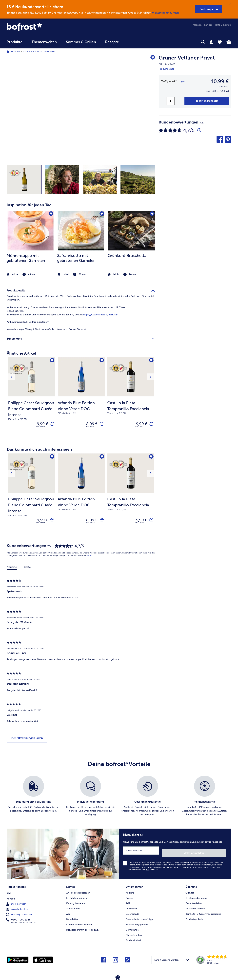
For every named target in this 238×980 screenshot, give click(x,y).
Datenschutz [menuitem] (132, 913)
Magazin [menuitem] (197, 25)
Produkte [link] (14, 42)
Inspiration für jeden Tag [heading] (29, 205)
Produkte (16, 51)
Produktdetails (166, 69)
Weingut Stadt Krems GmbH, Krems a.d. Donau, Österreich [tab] (47, 329)
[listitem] (30, 244)
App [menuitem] (68, 913)
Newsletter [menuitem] (72, 918)
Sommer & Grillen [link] (81, 42)
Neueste (12, 570)
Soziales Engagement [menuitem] (137, 924)
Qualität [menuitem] (190, 892)
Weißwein (49, 51)
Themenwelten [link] (44, 42)
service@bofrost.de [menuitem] (19, 913)
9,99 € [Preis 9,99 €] (40, 424)
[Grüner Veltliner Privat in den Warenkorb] (207, 101)
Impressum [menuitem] (132, 908)
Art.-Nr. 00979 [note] (167, 64)
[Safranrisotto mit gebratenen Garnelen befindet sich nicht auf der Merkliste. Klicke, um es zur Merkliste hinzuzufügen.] (101, 214)
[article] (81, 237)
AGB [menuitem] (128, 902)
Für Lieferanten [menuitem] (134, 934)
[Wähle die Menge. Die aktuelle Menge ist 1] (170, 101)
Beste (27, 570)
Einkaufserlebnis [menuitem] (194, 902)
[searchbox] (130, 42)
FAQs (89, 558)
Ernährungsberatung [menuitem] (196, 897)
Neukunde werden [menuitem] (195, 908)
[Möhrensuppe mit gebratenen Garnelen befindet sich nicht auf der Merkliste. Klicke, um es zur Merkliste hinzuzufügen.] (51, 214)
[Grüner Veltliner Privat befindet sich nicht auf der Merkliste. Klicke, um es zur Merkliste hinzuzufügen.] (151, 58)
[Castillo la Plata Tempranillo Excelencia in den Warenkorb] (150, 425)
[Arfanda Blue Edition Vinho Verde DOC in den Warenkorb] (101, 425)
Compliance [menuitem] (132, 929)
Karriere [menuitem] (208, 25)
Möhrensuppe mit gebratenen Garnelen (26, 258)
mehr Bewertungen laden (27, 741)
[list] (119, 799)
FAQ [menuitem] (9, 892)
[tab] (211, 42)
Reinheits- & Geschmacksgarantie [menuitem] (203, 913)
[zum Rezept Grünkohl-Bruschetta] (132, 231)
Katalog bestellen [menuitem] (76, 902)
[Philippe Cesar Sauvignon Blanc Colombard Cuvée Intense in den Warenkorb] (51, 425)
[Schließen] (230, 4)
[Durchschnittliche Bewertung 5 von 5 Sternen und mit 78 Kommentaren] (199, 130)
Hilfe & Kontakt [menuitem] (223, 25)
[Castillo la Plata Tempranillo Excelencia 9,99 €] (131, 399)
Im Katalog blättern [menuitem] (77, 897)
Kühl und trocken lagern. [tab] (28, 322)
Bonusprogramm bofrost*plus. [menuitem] (82, 929)
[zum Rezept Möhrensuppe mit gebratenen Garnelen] (30, 231)
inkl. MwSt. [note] (41, 428)
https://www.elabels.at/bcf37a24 (101, 315)
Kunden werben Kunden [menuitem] (79, 924)
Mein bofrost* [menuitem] (16, 902)
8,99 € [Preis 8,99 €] (89, 424)
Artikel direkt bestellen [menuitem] (78, 892)
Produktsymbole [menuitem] (194, 918)
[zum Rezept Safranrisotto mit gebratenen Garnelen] (81, 231)
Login (182, 81)
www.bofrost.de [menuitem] (18, 908)
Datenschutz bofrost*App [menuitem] (139, 918)
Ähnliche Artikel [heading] (21, 353)
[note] (30, 275)
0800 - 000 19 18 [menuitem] (19, 918)
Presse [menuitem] (129, 897)
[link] (40, 27)
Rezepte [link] (112, 42)
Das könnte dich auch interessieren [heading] (39, 451)
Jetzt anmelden (212, 853)
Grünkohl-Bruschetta (127, 255)
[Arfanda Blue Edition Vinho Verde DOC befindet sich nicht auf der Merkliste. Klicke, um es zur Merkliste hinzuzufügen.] (101, 361)
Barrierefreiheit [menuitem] (134, 939)
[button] (209, 9)
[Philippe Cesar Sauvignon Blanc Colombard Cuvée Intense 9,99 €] (32, 399)
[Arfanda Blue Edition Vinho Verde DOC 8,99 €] (81, 399)
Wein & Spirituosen (32, 51)
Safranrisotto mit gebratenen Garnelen (76, 258)
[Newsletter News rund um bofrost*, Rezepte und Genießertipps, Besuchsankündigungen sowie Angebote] (175, 856)
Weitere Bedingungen (165, 13)
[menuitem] (14, 44)
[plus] (178, 101)
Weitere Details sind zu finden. (143, 870)
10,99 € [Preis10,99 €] (220, 81)
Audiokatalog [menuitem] (73, 908)
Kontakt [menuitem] (11, 897)
